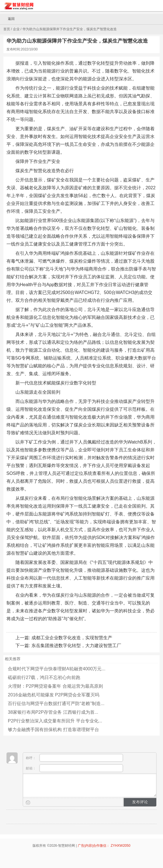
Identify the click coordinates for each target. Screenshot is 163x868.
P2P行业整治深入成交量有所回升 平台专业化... (55, 721)
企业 (16, 29)
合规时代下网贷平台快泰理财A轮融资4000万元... (57, 669)
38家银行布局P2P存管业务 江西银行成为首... (53, 712)
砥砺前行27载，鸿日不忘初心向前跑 (44, 677)
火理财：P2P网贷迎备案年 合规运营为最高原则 (55, 686)
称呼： (74, 758)
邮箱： (74, 768)
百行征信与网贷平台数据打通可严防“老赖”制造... (56, 704)
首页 (7, 29)
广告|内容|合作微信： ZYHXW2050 (104, 846)
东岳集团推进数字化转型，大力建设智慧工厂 (76, 646)
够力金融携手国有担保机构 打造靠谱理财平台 (53, 730)
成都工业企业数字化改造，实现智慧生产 (72, 638)
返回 (9, 19)
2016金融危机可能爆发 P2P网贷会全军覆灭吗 (54, 695)
